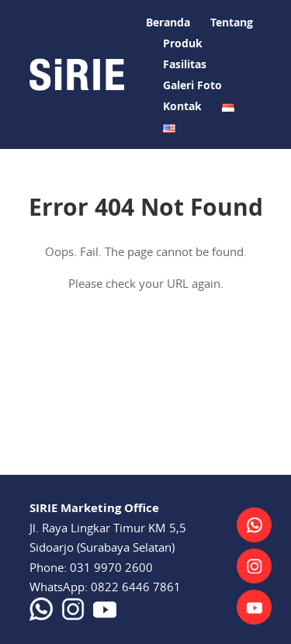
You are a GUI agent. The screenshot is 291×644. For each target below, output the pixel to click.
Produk (183, 43)
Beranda (168, 22)
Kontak (182, 106)
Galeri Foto (192, 85)
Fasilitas (185, 64)
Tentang (232, 22)
